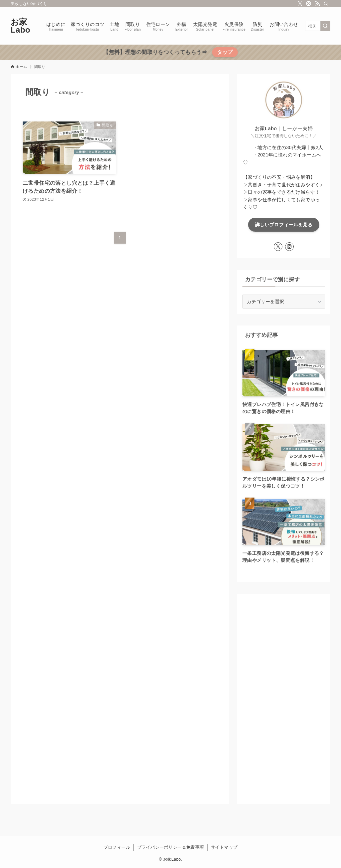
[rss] (317, 4)
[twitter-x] (300, 4)
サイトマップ (224, 847)
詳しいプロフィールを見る (284, 225)
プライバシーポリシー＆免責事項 (171, 847)
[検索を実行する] (325, 26)
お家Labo (20, 26)
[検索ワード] (318, 26)
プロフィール (117, 847)
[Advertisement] (284, 699)
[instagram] (309, 4)
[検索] (326, 4)
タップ (225, 52)
